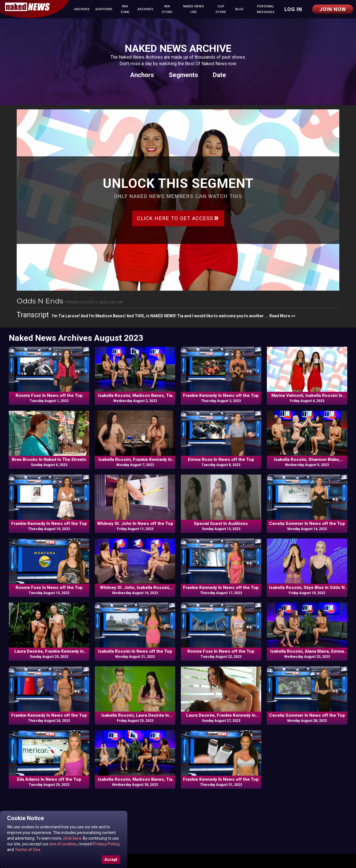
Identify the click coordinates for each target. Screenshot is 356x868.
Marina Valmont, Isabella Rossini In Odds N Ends (307, 396)
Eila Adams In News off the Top (49, 779)
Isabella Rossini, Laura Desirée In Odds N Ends (135, 716)
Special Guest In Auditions (221, 524)
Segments (183, 75)
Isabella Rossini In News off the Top (135, 651)
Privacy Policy (106, 844)
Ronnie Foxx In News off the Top (49, 395)
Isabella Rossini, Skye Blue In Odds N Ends (307, 588)
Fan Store (167, 9)
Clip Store (221, 9)
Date (219, 75)
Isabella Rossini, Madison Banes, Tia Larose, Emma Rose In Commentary (135, 396)
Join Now (333, 9)
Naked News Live (194, 9)
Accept (111, 860)
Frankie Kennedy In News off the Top (221, 395)
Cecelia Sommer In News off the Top (307, 524)
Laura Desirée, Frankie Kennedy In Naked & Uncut (221, 716)
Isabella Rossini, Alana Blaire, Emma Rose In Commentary (307, 652)
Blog (239, 9)
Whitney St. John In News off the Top (135, 524)
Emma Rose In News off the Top (221, 459)
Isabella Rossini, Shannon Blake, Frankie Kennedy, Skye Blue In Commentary (307, 460)
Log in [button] (293, 9)
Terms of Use (27, 850)
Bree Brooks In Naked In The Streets (49, 459)
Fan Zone (125, 9)
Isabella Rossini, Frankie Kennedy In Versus (135, 460)
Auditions (104, 9)
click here (72, 838)
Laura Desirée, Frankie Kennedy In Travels (49, 652)
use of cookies (63, 844)
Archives (145, 9)
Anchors (82, 9)
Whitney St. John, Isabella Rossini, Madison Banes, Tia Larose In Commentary (135, 588)
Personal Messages (266, 9)
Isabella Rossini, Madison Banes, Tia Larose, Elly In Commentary (135, 780)
